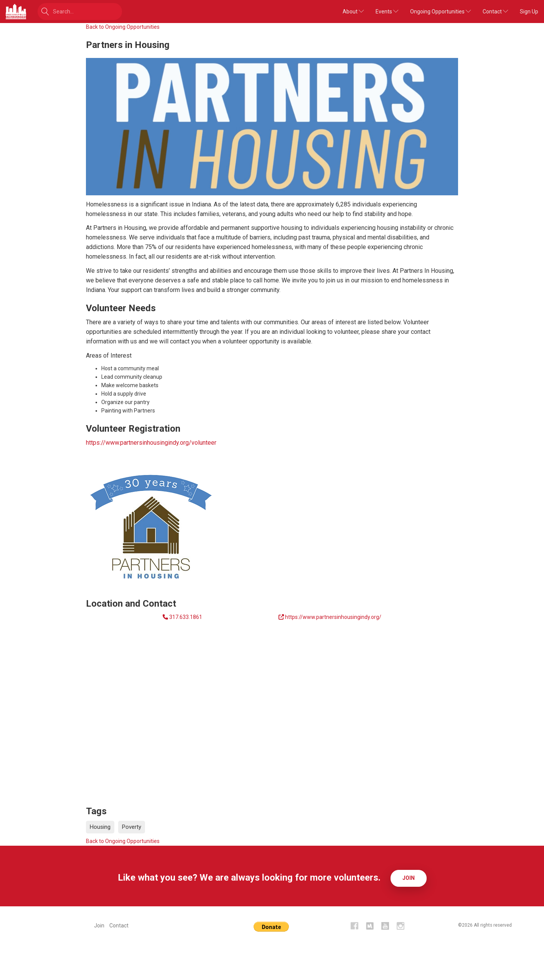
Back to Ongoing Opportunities (123, 27)
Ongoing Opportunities (441, 12)
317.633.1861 (186, 617)
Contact (495, 12)
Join (409, 878)
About (353, 12)
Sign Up (529, 12)
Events (387, 12)
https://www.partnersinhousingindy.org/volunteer (151, 443)
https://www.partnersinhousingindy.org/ (333, 617)
